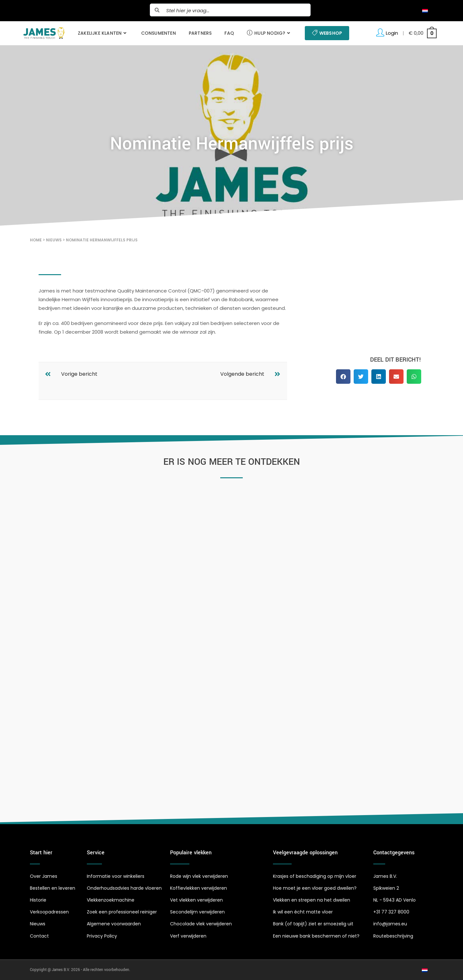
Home (36, 240)
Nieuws (54, 240)
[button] (343, 377)
